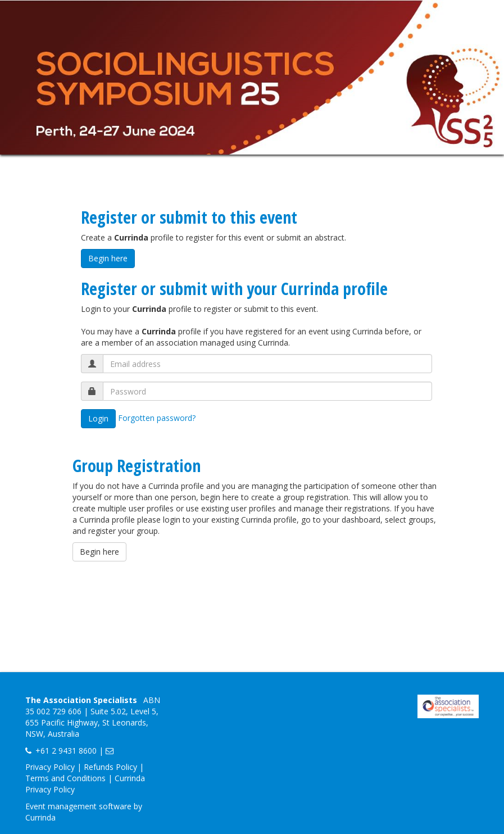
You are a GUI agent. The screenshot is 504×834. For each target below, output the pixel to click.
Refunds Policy (110, 767)
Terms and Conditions (65, 778)
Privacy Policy (50, 767)
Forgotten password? (157, 418)
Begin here (108, 258)
